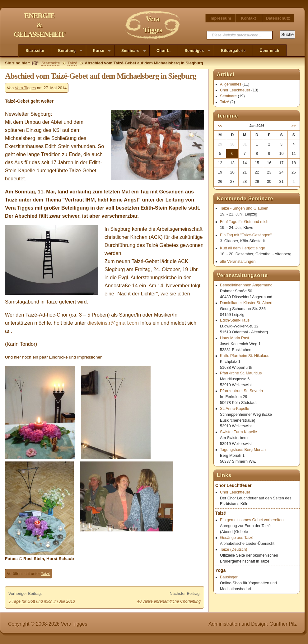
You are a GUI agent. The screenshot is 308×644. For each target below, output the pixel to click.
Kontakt (249, 18)
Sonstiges (194, 51)
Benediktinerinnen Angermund (246, 285)
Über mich (270, 51)
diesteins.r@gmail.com (113, 323)
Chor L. (164, 51)
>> (294, 126)
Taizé (72, 63)
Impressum (220, 18)
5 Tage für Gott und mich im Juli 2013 (42, 601)
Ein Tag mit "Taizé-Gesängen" (246, 235)
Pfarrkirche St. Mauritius (241, 373)
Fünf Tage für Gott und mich (244, 222)
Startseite (35, 51)
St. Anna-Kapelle (235, 409)
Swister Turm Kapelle (238, 432)
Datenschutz (278, 18)
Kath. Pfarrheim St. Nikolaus (245, 356)
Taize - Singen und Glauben (244, 208)
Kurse (99, 51)
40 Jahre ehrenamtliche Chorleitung (169, 601)
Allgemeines (231, 84)
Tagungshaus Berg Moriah (243, 450)
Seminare (130, 51)
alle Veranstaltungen (238, 262)
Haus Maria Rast (235, 338)
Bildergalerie (233, 51)
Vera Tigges (26, 88)
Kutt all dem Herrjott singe (243, 248)
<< (220, 126)
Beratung (67, 51)
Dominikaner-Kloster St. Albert (246, 303)
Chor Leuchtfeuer (235, 90)
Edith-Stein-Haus (235, 320)
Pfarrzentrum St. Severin (241, 391)
